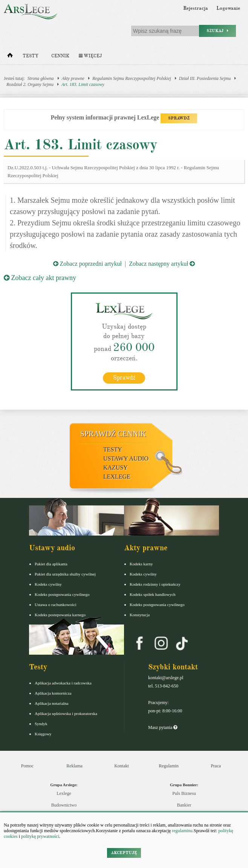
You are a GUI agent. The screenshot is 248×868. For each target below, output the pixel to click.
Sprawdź (124, 378)
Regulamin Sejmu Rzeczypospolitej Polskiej (132, 78)
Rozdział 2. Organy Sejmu (30, 84)
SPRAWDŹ (179, 118)
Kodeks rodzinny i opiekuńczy (155, 584)
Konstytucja (140, 615)
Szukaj (217, 31)
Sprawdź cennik (113, 434)
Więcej (90, 56)
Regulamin (169, 766)
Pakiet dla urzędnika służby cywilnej (65, 574)
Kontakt (122, 766)
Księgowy (43, 734)
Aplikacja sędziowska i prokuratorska (66, 713)
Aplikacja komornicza (53, 693)
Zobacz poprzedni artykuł (87, 264)
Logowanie (228, 8)
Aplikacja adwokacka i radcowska (63, 683)
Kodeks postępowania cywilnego (62, 594)
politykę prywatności (40, 836)
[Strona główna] (10, 57)
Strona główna (41, 78)
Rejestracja (196, 8)
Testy (31, 56)
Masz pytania (163, 727)
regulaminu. (182, 831)
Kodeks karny (141, 564)
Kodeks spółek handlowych (153, 594)
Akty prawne (73, 78)
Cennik (60, 56)
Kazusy (116, 468)
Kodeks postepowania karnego (60, 615)
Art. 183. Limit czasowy (83, 84)
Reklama (74, 766)
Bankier (184, 805)
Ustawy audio (126, 458)
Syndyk (41, 724)
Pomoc (27, 766)
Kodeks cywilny (48, 584)
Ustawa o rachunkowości (56, 605)
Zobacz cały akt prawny (40, 278)
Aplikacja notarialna (52, 703)
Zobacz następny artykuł (162, 264)
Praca (216, 766)
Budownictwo (64, 805)
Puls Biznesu (184, 793)
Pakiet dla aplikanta (51, 564)
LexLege (117, 477)
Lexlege (64, 793)
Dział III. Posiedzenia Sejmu (205, 78)
